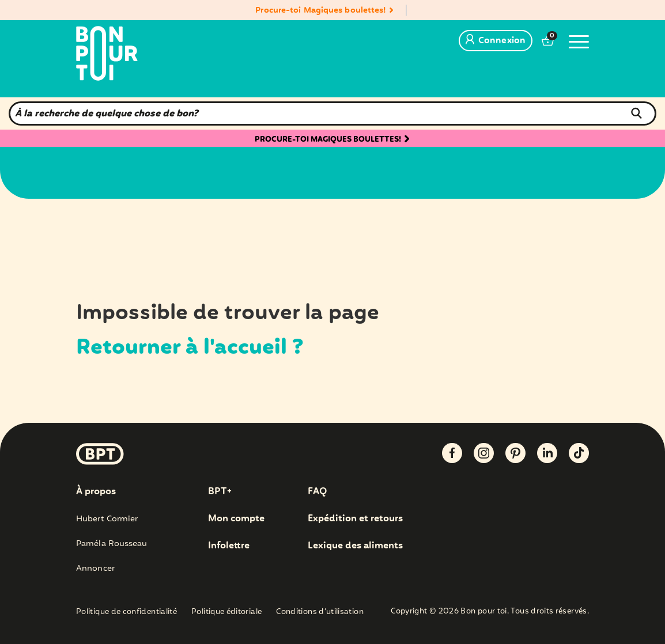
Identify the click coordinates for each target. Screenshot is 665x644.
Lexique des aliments (355, 546)
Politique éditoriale (226, 613)
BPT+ (220, 492)
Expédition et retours (355, 519)
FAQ (317, 492)
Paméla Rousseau (112, 544)
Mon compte (236, 519)
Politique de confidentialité (126, 613)
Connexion (496, 41)
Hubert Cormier (107, 519)
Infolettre (229, 546)
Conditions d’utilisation (320, 613)
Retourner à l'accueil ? (190, 348)
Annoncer (95, 569)
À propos (96, 492)
